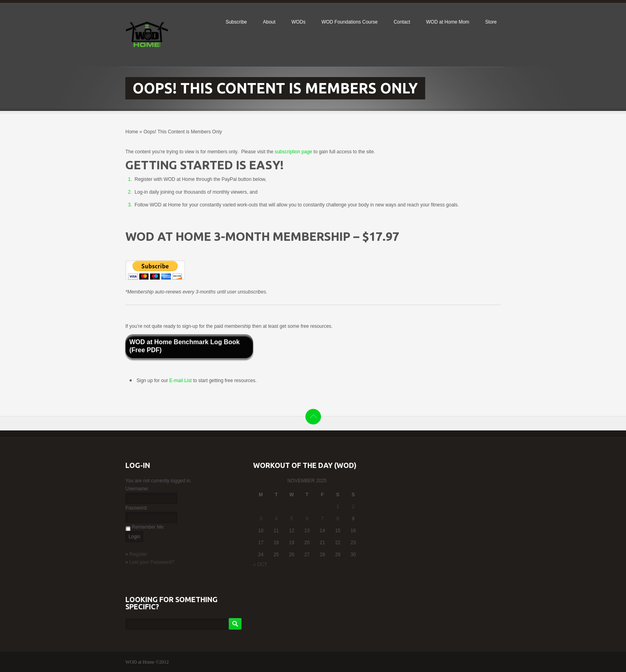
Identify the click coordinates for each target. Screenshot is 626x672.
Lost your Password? (152, 562)
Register (138, 554)
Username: (137, 489)
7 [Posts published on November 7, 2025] (322, 519)
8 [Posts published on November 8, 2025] (338, 519)
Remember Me (148, 527)
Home (132, 132)
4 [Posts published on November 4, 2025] (276, 519)
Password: (137, 508)
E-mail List (181, 381)
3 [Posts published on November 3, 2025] (261, 519)
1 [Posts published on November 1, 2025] (338, 507)
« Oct (260, 565)
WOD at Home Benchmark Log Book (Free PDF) (184, 346)
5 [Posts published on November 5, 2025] (292, 519)
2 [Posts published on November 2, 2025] (353, 507)
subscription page (293, 152)
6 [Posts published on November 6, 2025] (307, 519)
